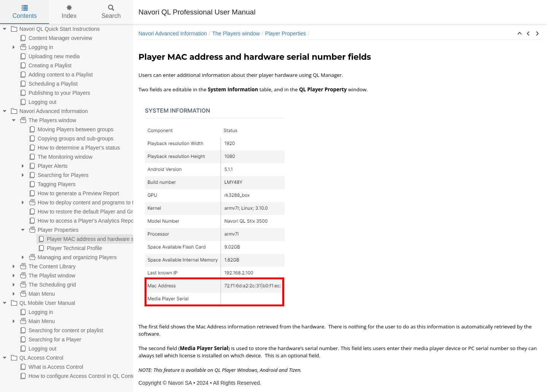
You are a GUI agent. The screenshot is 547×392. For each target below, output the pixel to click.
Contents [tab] (25, 12)
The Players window (236, 33)
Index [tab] (69, 12)
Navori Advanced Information (173, 33)
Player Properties (285, 33)
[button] (520, 34)
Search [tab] (111, 12)
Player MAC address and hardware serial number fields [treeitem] (71, 239)
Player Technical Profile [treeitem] (33, 248)
